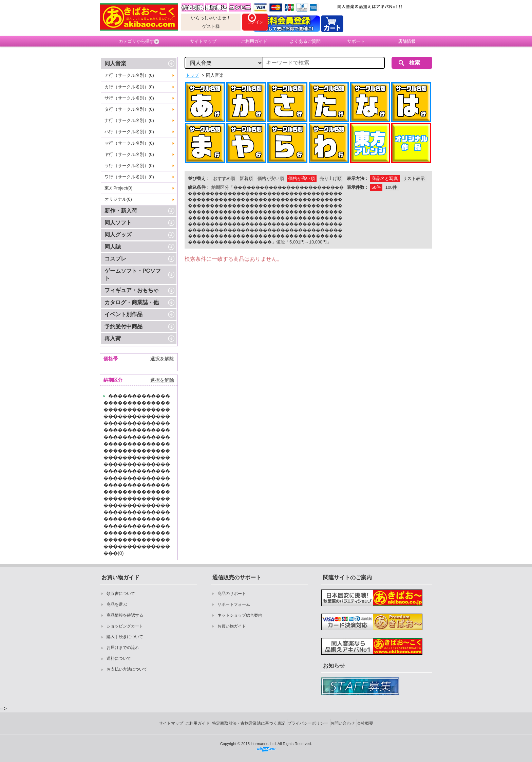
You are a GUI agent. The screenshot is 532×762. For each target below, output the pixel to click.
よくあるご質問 (305, 41)
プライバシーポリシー (308, 723)
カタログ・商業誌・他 (132, 302)
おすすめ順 (224, 178)
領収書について (121, 594)
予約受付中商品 (123, 326)
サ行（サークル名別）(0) (129, 98)
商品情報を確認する (125, 615)
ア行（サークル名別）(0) (129, 75)
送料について (119, 658)
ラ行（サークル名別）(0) (129, 166)
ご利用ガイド (254, 41)
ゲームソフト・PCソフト (133, 275)
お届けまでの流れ (123, 648)
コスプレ (115, 259)
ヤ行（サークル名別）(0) (129, 154)
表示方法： (358, 178)
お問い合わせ (343, 723)
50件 (376, 187)
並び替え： (199, 178)
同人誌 (113, 247)
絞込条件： (199, 187)
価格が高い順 (302, 178)
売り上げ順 (331, 178)
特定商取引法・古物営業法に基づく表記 (249, 723)
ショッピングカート (125, 626)
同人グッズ (118, 234)
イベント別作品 (123, 314)
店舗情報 (407, 41)
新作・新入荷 (121, 211)
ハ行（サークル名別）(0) (129, 132)
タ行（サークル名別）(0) (129, 109)
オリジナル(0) (118, 199)
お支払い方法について (127, 669)
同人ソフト (118, 223)
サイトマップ (203, 41)
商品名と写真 (385, 178)
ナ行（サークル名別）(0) (129, 120)
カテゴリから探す (139, 41)
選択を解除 (162, 359)
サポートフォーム (234, 604)
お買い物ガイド (232, 626)
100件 (391, 187)
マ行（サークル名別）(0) (129, 143)
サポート (356, 41)
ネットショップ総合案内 (240, 615)
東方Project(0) (118, 188)
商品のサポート (232, 594)
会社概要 (365, 723)
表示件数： (358, 187)
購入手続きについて (125, 637)
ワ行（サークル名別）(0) (129, 177)
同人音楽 (115, 63)
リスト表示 (414, 178)
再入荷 (113, 338)
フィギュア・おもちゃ (132, 290)
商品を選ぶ (117, 604)
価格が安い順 (271, 178)
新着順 (246, 178)
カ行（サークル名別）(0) (129, 87)
